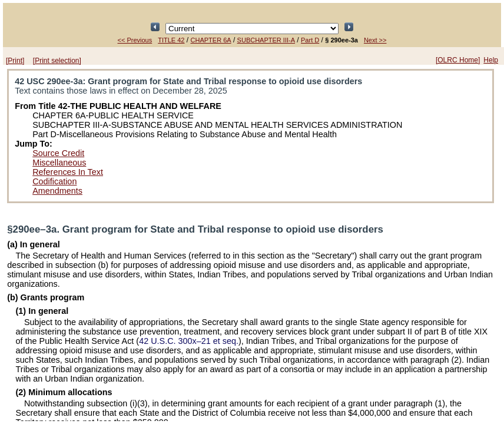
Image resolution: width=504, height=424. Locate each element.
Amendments (57, 191)
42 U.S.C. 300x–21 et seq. (189, 341)
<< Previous (135, 40)
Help (491, 60)
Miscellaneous (59, 163)
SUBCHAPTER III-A (266, 40)
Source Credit (58, 153)
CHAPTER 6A (211, 40)
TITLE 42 (171, 40)
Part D (310, 40)
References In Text (68, 172)
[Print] (15, 61)
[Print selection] (57, 61)
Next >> (375, 40)
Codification (54, 181)
